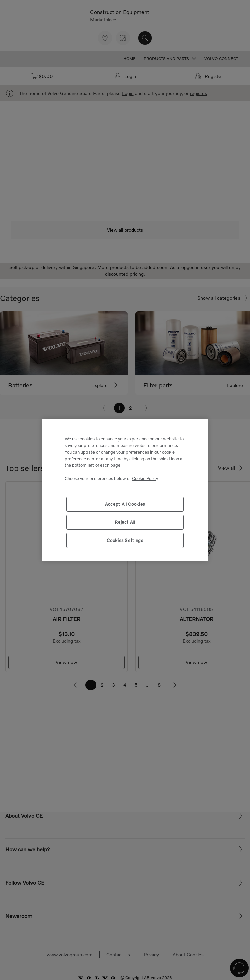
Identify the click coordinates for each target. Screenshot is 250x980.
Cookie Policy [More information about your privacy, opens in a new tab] (145, 478)
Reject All (125, 522)
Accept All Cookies (125, 504)
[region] (125, 490)
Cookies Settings (125, 540)
